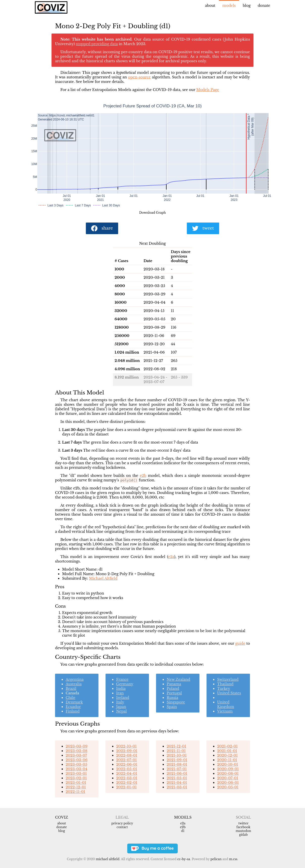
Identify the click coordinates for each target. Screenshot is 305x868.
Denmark (74, 702)
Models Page (208, 90)
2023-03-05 (76, 764)
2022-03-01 (127, 778)
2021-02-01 (227, 746)
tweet (203, 228)
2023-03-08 (77, 751)
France (122, 679)
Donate (264, 6)
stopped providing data (97, 44)
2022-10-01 (126, 746)
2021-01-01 (227, 751)
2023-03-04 (77, 769)
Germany (125, 684)
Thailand (225, 684)
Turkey (224, 689)
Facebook (243, 827)
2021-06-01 (177, 773)
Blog (247, 6)
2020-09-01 (228, 769)
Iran (120, 693)
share (102, 228)
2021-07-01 (177, 769)
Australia (74, 684)
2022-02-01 (127, 783)
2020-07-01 (228, 778)
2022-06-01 (127, 764)
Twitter (243, 823)
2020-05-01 (228, 787)
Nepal (121, 711)
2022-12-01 (76, 787)
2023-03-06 (77, 760)
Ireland (123, 698)
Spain (172, 707)
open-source (139, 77)
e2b (143, 476)
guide (240, 643)
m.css (233, 859)
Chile (70, 698)
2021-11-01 (176, 751)
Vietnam (225, 711)
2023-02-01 (76, 778)
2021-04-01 (177, 783)
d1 (183, 831)
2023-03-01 (76, 773)
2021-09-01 (177, 760)
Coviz (61, 817)
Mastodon (243, 831)
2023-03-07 (76, 755)
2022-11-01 (75, 792)
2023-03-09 (77, 746)
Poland (173, 689)
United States (229, 693)
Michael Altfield (103, 578)
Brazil (71, 689)
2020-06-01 (228, 783)
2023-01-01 (76, 783)
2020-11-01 (227, 760)
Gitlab (243, 835)
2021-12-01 (176, 746)
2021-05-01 (177, 778)
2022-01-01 (126, 787)
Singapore (176, 702)
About (210, 6)
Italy (120, 702)
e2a (171, 557)
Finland (73, 711)
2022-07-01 (126, 760)
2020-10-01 (228, 764)
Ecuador (73, 707)
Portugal (174, 693)
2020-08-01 (228, 773)
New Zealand (179, 679)
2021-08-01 (177, 764)
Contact (122, 827)
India (121, 689)
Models (229, 6)
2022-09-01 (127, 751)
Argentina (75, 679)
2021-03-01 (177, 787)
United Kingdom (226, 704)
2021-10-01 (177, 755)
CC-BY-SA (184, 859)
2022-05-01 (127, 769)
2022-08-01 (127, 755)
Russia (172, 698)
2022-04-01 (127, 773)
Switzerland (228, 679)
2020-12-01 (227, 755)
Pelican (216, 859)
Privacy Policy (122, 823)
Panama (174, 684)
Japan (121, 707)
